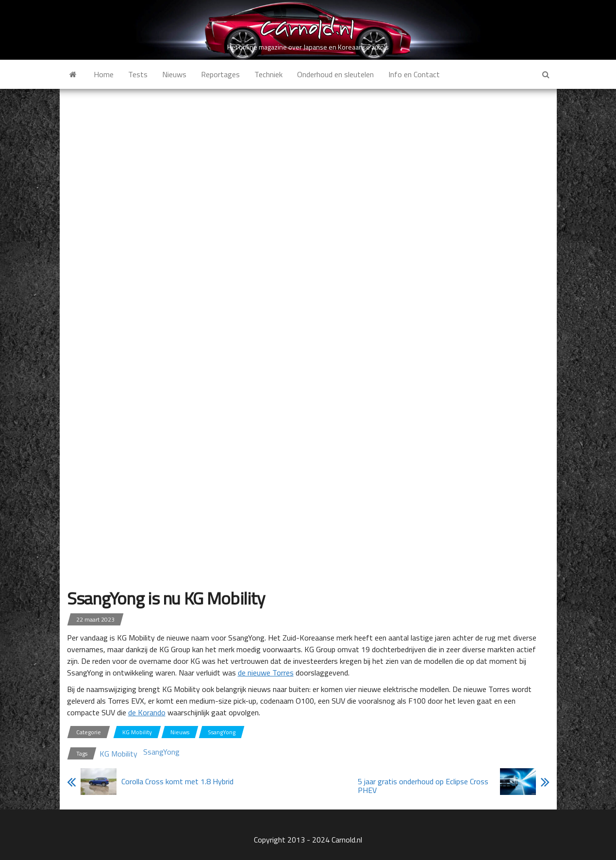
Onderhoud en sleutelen (335, 74)
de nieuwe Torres (266, 673)
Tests (138, 74)
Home (104, 74)
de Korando (147, 712)
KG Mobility (137, 732)
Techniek (268, 74)
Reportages (220, 74)
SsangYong (222, 732)
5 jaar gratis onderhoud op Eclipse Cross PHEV (423, 786)
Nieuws (174, 74)
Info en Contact (414, 74)
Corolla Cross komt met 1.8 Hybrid (177, 781)
